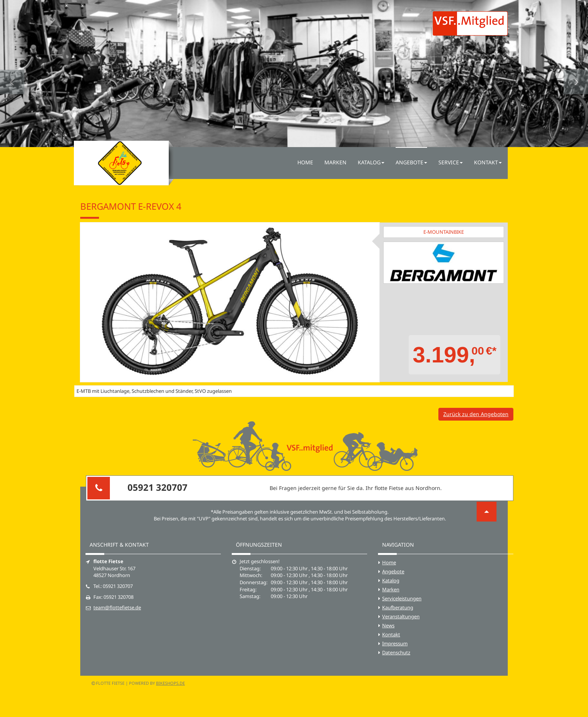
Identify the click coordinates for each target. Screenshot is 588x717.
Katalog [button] (371, 162)
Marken (335, 162)
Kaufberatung (398, 607)
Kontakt (391, 634)
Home (305, 162)
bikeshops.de (170, 683)
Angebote (393, 571)
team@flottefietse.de (117, 607)
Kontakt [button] (488, 162)
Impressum (395, 643)
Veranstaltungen (401, 616)
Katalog (391, 580)
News (388, 625)
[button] (12, 74)
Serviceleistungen (402, 598)
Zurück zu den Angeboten (476, 414)
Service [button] (451, 162)
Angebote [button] (411, 162)
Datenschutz (396, 652)
